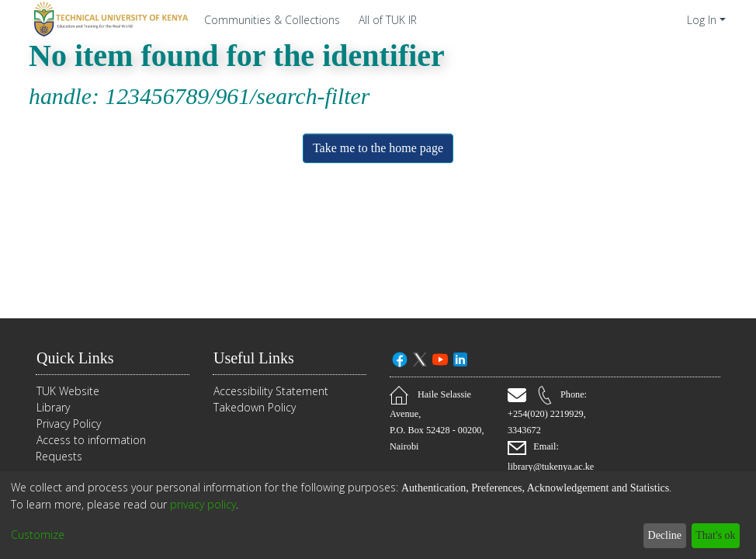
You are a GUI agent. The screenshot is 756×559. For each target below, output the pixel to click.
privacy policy (203, 504)
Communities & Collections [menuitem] (272, 20)
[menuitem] (392, 19)
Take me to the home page (378, 148)
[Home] (109, 19)
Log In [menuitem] (702, 20)
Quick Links (78, 358)
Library (53, 407)
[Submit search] (653, 19)
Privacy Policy (69, 424)
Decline (656, 535)
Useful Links (259, 358)
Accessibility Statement (271, 391)
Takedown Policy (255, 407)
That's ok (712, 535)
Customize (38, 535)
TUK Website (68, 391)
